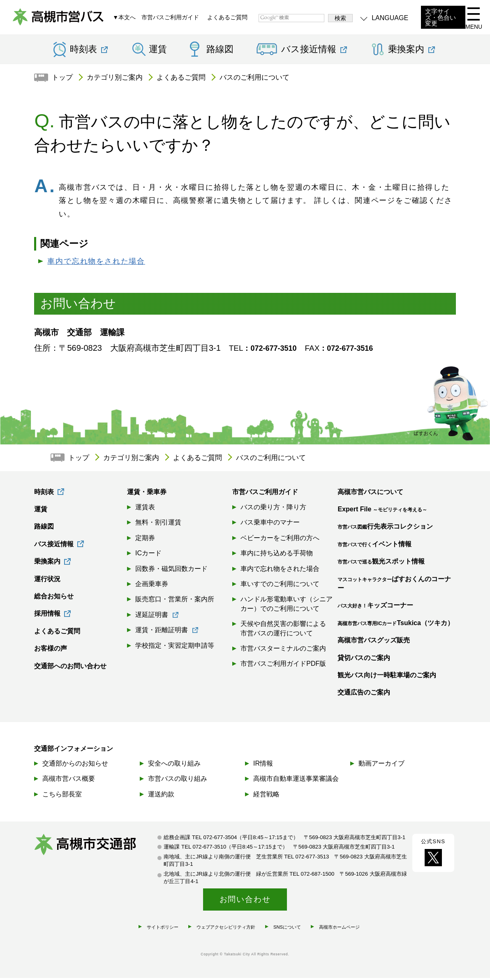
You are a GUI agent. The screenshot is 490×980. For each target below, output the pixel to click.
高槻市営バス (62, 21)
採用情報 (47, 616)
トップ (64, 80)
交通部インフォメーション (74, 751)
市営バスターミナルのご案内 (283, 651)
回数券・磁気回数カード (171, 571)
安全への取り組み (174, 765)
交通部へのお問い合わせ (70, 668)
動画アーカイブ (381, 765)
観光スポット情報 (381, 564)
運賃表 (145, 510)
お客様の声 (51, 651)
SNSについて (287, 929)
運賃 (158, 52)
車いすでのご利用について (280, 586)
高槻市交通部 (96, 848)
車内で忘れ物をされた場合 (96, 264)
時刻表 (44, 494)
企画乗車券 (152, 586)
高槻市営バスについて (370, 494)
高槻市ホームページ (339, 929)
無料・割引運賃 (158, 525)
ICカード (148, 556)
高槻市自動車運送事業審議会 (296, 781)
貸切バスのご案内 (364, 660)
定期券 (145, 540)
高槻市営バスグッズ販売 (374, 643)
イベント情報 (374, 546)
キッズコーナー (375, 608)
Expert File (382, 512)
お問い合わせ (245, 901)
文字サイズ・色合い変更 (440, 19)
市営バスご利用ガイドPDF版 (283, 666)
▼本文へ (124, 18)
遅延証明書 (152, 617)
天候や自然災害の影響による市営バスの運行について (283, 631)
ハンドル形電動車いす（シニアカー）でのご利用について (287, 606)
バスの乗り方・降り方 (273, 510)
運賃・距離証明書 (162, 632)
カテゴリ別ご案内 (119, 80)
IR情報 (263, 765)
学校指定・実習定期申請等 (175, 648)
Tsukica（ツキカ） (395, 625)
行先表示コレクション (385, 529)
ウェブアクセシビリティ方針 (226, 929)
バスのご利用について (266, 80)
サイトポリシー (163, 929)
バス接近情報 (54, 546)
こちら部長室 (62, 796)
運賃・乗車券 (147, 494)
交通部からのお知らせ (75, 765)
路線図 (220, 52)
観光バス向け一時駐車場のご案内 (387, 677)
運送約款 (161, 796)
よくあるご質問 (227, 18)
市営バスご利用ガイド (170, 18)
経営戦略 (266, 796)
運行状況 (47, 581)
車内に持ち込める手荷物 (277, 556)
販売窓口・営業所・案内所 (175, 602)
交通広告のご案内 (364, 695)
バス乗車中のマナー (270, 525)
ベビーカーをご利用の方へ (280, 540)
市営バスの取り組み (178, 781)
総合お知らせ (54, 599)
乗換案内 (47, 564)
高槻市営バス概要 (69, 781)
